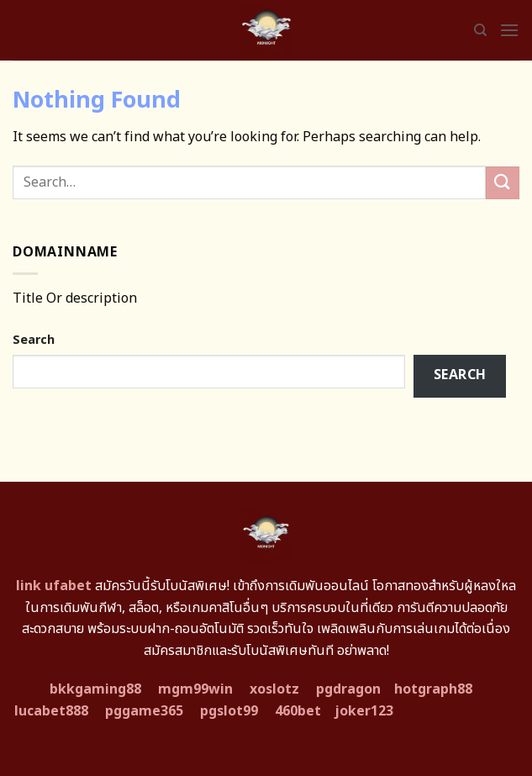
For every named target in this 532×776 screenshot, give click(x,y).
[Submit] (503, 183)
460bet (298, 711)
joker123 (364, 711)
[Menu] (509, 30)
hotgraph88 (433, 689)
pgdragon (348, 689)
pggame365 (144, 711)
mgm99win (195, 689)
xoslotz (274, 689)
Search (34, 340)
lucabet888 (51, 711)
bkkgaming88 (95, 689)
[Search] (480, 30)
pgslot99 (229, 711)
